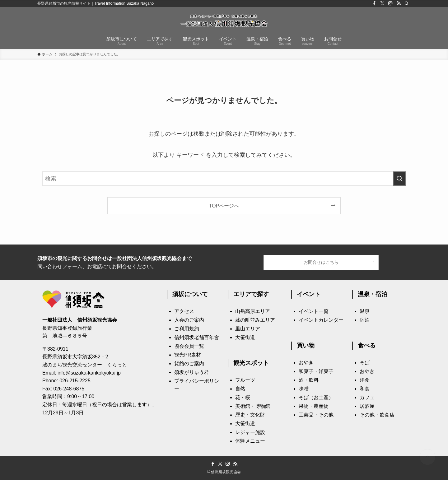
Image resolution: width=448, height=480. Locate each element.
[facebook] (374, 3)
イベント (309, 294)
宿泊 (365, 320)
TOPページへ (224, 206)
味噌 (304, 389)
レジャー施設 (250, 432)
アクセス (184, 311)
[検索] (407, 3)
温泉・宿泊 (373, 294)
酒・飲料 (309, 380)
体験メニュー (250, 441)
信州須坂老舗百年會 (197, 337)
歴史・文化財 (250, 415)
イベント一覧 (314, 311)
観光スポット (251, 363)
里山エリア (248, 329)
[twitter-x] (382, 3)
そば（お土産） (316, 397)
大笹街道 (245, 337)
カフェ (367, 397)
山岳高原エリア (253, 311)
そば (365, 363)
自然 (240, 389)
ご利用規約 (187, 329)
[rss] (399, 3)
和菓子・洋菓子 (316, 371)
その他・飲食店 (377, 415)
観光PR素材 (188, 355)
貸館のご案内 (189, 363)
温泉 (365, 311)
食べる (367, 345)
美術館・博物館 (253, 406)
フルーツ (245, 380)
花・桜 (243, 397)
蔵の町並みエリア (255, 320)
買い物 (306, 345)
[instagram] (390, 3)
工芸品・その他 (316, 415)
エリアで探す (251, 294)
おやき (306, 363)
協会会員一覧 (189, 346)
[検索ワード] (224, 179)
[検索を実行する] (399, 179)
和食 (365, 389)
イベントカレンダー (321, 320)
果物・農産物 (314, 406)
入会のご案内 (189, 320)
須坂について (190, 294)
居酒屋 (367, 406)
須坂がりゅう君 (192, 372)
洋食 (365, 380)
